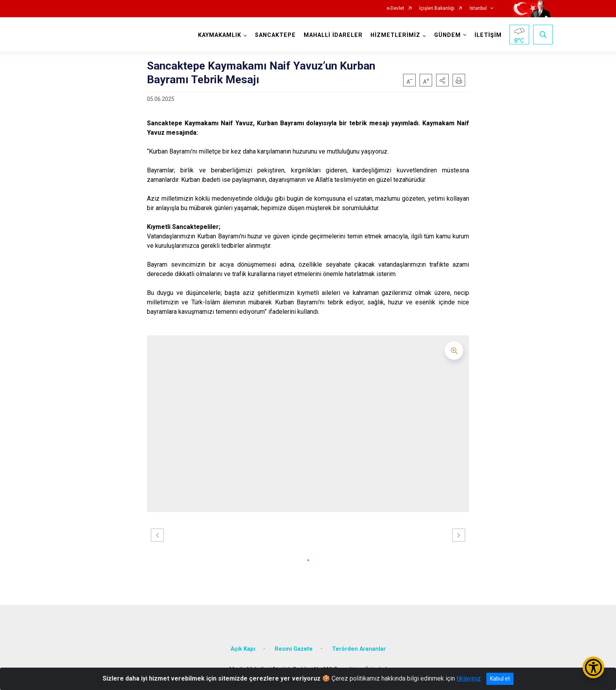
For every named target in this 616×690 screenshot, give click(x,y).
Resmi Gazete (294, 649)
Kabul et (500, 679)
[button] (442, 80)
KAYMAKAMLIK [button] (220, 35)
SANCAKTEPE (275, 35)
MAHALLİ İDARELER (333, 35)
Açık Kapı (243, 649)
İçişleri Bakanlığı (437, 8)
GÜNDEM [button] (447, 35)
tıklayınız (469, 678)
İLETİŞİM (488, 35)
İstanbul (478, 8)
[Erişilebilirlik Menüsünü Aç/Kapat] (593, 667)
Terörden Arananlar (359, 649)
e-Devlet (395, 8)
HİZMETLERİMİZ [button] (395, 35)
